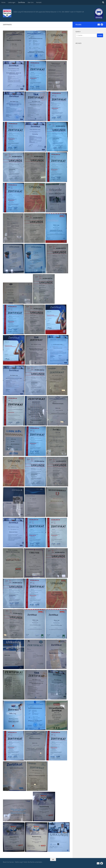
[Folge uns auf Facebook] (102, 25)
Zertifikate (22, 2)
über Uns (31, 2)
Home (3, 2)
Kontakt (39, 2)
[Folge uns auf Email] (99, 25)
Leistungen (12, 2)
